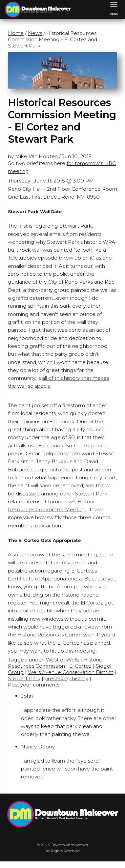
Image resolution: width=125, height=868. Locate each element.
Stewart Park (24, 678)
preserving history (66, 678)
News (35, 33)
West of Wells (62, 660)
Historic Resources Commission (55, 663)
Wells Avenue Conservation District (71, 672)
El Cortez (80, 666)
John (27, 696)
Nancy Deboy (38, 747)
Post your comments (34, 685)
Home (16, 33)
